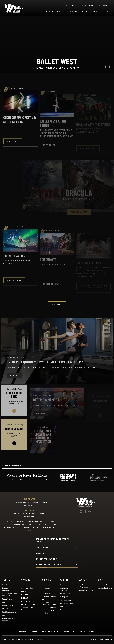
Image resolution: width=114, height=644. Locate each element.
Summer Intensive (86, 590)
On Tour (5, 609)
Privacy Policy (30, 639)
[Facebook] (85, 511)
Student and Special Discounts (10, 594)
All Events (57, 304)
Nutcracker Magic (67, 603)
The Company (27, 585)
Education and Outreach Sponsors (48, 603)
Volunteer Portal (87, 632)
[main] (57, 236)
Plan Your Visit (8, 605)
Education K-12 (46, 585)
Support (86, 11)
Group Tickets (8, 599)
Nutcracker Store (105, 588)
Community (73, 11)
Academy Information (83, 586)
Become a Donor (66, 585)
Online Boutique (104, 585)
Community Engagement (46, 589)
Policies (5, 615)
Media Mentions (28, 601)
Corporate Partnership (64, 589)
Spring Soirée (65, 597)
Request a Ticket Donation (47, 612)
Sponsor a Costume (67, 610)
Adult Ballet (45, 593)
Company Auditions (70, 632)
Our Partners (65, 593)
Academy (97, 11)
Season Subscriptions (8, 589)
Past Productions (9, 612)
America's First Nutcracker (27, 609)
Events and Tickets (10, 585)
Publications (26, 598)
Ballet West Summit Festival (10, 619)
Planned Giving (65, 600)
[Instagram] (81, 511)
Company (60, 11)
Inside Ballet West (29, 604)
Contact (25, 595)
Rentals (24, 591)
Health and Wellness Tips (48, 598)
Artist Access (54, 632)
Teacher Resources (48, 608)
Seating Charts (8, 602)
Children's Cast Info (37, 632)
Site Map (20, 639)
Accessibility (40, 639)
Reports (23, 632)
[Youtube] (90, 511)
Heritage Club (65, 606)
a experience (101, 639)
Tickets (49, 11)
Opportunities (27, 588)
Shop (107, 11)
